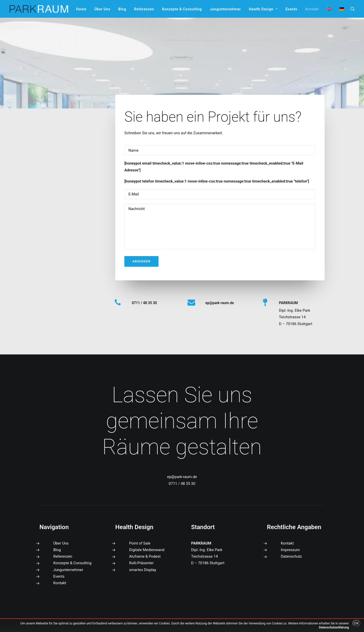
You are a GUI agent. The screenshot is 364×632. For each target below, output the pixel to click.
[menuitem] (81, 9)
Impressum (290, 550)
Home (81, 9)
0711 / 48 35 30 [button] (144, 303)
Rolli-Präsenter (141, 563)
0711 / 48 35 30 (182, 484)
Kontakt (312, 9)
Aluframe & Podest (145, 556)
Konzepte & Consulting (182, 9)
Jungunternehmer (225, 9)
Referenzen (144, 9)
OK (356, 623)
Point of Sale (140, 543)
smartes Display (143, 570)
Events (291, 9)
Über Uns (102, 9)
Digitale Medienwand (147, 550)
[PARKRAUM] (39, 9)
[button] (353, 9)
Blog (122, 9)
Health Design (263, 9)
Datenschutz (291, 556)
